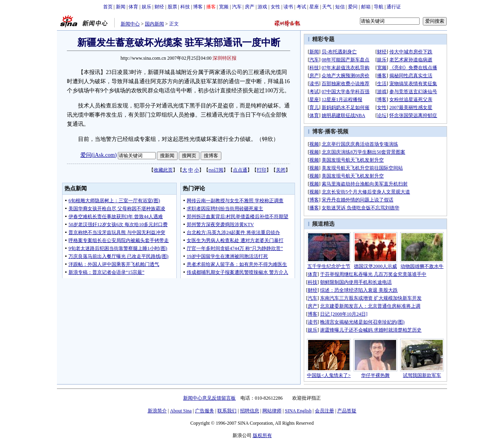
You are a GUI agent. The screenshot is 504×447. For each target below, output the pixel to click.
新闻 (121, 7)
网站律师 (272, 411)
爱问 (353, 7)
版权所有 (262, 435)
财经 (159, 7)
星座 (314, 7)
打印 (262, 170)
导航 (379, 7)
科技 (185, 7)
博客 (198, 7)
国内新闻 (154, 24)
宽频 (224, 7)
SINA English (298, 411)
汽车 (237, 7)
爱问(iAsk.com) (99, 155)
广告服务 (205, 411)
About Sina (181, 411)
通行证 (394, 7)
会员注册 (324, 411)
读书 (288, 7)
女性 (275, 7)
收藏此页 (163, 170)
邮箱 (366, 7)
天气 (327, 7)
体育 (133, 7)
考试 (301, 7)
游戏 (262, 7)
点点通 (240, 170)
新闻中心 (130, 24)
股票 (172, 7)
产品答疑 (347, 411)
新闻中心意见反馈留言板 (209, 398)
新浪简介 (157, 411)
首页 (108, 7)
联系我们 (227, 411)
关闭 (281, 170)
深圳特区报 (225, 58)
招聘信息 (250, 411)
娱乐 (147, 7)
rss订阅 (216, 170)
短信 (340, 7)
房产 (250, 7)
